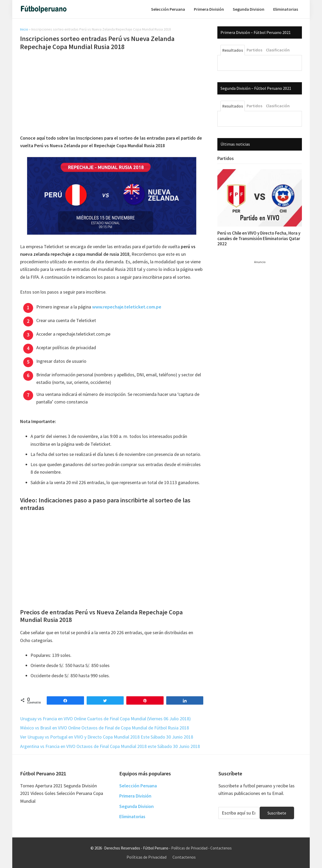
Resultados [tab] (233, 50)
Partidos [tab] (254, 50)
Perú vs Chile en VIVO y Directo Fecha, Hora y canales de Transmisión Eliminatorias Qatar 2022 (259, 238)
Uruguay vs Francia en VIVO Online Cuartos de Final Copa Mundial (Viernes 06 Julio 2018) (105, 719)
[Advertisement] (112, 93)
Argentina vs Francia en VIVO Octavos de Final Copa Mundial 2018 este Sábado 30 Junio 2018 (110, 746)
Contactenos (221, 848)
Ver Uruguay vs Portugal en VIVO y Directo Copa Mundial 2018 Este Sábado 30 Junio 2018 (107, 737)
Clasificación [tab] (278, 50)
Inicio (24, 29)
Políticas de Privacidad (189, 848)
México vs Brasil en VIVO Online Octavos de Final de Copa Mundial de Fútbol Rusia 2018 (105, 728)
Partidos (226, 158)
